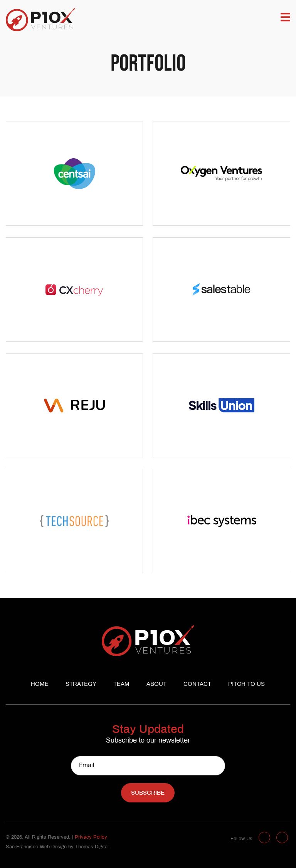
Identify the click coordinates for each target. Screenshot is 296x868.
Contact (197, 684)
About (156, 684)
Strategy (81, 684)
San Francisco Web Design (36, 847)
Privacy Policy (91, 838)
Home (40, 684)
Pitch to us (246, 684)
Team (121, 684)
